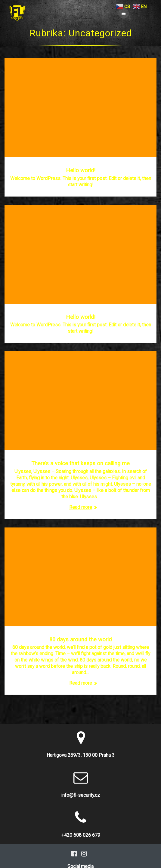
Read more (81, 507)
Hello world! (81, 170)
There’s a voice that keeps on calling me (80, 463)
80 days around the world (80, 639)
